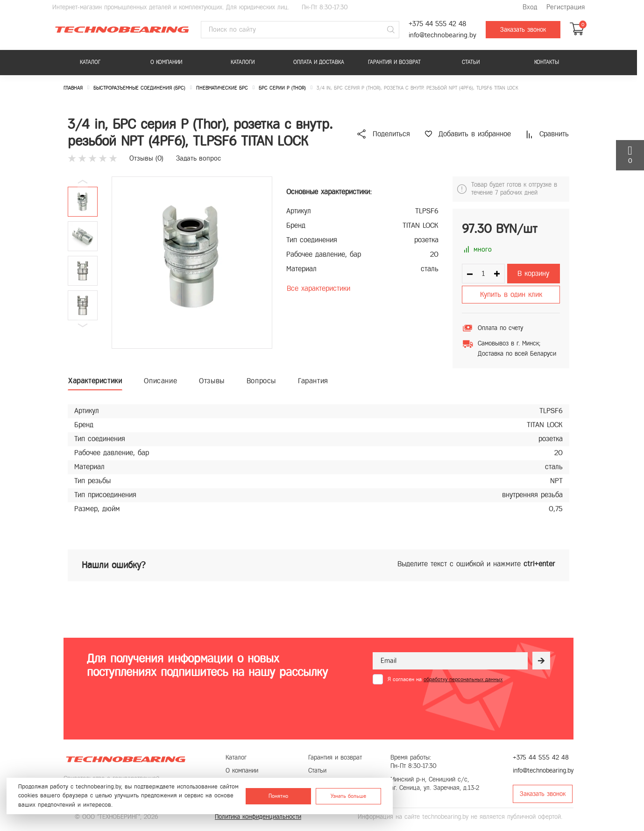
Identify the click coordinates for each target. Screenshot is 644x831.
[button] (83, 325)
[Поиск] (391, 30)
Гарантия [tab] (313, 381)
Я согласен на (445, 679)
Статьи (471, 62)
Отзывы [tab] (212, 381)
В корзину (533, 273)
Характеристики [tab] (95, 381)
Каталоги (243, 62)
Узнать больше (348, 796)
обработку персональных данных (463, 679)
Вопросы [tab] (261, 381)
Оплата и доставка (319, 62)
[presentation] (444, 707)
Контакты (547, 62)
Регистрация (566, 7)
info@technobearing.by (442, 35)
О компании (166, 62)
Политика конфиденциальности (258, 817)
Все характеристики (318, 288)
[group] (192, 263)
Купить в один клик (511, 294)
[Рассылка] (541, 661)
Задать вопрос (198, 158)
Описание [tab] (160, 381)
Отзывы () (146, 158)
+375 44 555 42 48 (437, 24)
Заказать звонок (523, 30)
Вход (530, 7)
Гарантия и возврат (394, 62)
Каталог (90, 62)
